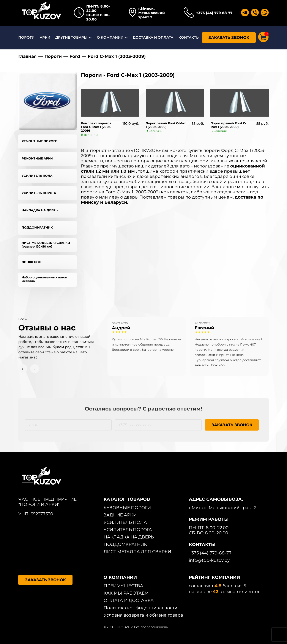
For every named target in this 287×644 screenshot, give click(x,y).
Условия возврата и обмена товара (143, 615)
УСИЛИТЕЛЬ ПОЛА (37, 176)
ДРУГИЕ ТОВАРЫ (71, 37)
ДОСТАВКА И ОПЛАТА (153, 37)
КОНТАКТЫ (189, 37)
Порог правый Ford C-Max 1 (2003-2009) (228, 125)
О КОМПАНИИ (110, 37)
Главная (28, 56)
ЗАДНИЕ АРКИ (120, 515)
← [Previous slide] (23, 369)
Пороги (53, 56)
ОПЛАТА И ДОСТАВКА (129, 600)
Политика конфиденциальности (140, 608)
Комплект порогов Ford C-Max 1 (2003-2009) (96, 127)
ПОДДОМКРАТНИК (37, 227)
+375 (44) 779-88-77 (214, 13)
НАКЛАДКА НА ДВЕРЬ (40, 210)
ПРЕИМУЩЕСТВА (123, 586)
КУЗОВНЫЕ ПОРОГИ (127, 508)
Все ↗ (23, 319)
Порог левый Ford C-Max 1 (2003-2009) (166, 125)
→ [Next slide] (35, 369)
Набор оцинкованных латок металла (44, 279)
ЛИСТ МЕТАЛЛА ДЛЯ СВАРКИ (137, 552)
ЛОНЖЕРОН (31, 262)
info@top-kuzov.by (209, 560)
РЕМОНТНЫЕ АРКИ (37, 158)
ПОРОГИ (26, 37)
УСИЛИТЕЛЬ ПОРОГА (39, 193)
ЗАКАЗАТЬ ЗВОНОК (229, 38)
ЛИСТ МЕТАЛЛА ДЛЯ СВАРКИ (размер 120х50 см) (46, 245)
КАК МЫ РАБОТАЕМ (126, 593)
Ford (75, 56)
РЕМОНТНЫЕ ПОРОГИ (40, 141)
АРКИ (45, 37)
